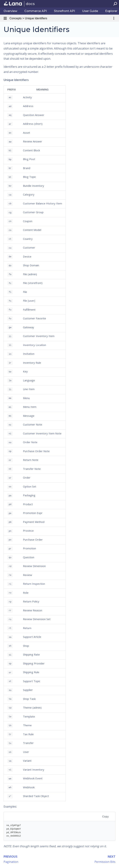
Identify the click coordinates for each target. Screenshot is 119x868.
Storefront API (64, 11)
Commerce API (36, 11)
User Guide (90, 11)
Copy (105, 817)
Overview (10, 11)
